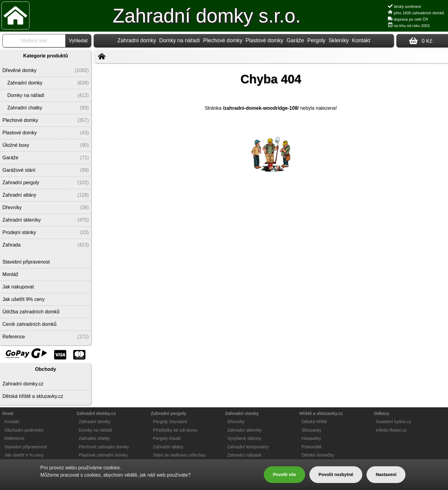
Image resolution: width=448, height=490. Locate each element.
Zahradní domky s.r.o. (207, 16)
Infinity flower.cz (391, 430)
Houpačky (311, 438)
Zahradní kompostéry (248, 447)
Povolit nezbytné (336, 474)
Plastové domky (264, 40)
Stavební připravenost (26, 447)
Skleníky (339, 40)
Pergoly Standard (170, 422)
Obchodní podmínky (24, 430)
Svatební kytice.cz (394, 422)
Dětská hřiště (314, 422)
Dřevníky (236, 422)
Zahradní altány (168, 447)
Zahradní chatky (94, 438)
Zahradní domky (137, 40)
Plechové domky (223, 40)
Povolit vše (284, 474)
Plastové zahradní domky (103, 455)
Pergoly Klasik (167, 438)
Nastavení (386, 474)
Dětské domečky (318, 455)
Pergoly (316, 40)
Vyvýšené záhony (244, 438)
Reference (14, 438)
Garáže (295, 40)
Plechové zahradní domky (104, 447)
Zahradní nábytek (244, 455)
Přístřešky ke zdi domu (175, 430)
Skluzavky (311, 430)
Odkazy (382, 413)
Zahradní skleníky (245, 430)
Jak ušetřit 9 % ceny (24, 455)
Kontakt (361, 40)
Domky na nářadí (180, 40)
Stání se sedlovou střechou (179, 455)
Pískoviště (312, 447)
